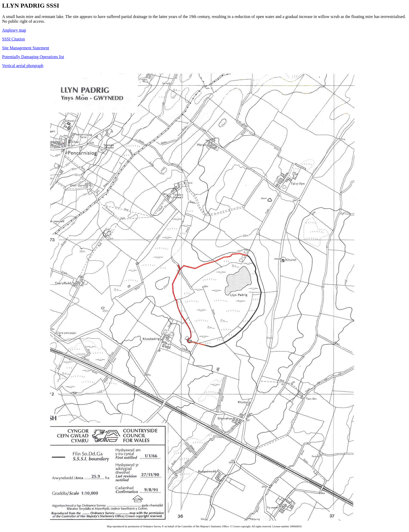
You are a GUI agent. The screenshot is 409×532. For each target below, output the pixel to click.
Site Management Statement (26, 48)
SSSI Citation (14, 39)
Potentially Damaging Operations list (33, 57)
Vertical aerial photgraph (23, 66)
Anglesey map (14, 30)
